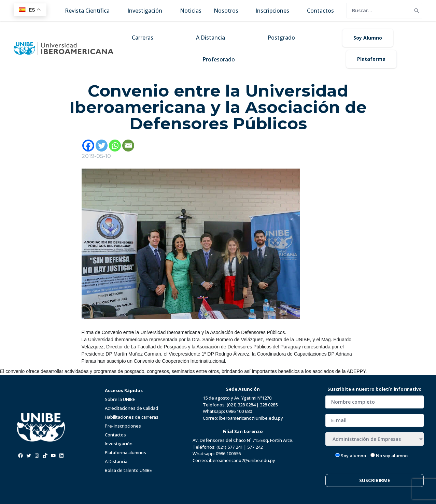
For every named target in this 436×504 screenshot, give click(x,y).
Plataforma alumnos (125, 452)
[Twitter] (102, 146)
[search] (379, 11)
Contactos (115, 435)
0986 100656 (228, 453)
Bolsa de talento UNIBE (128, 470)
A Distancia (116, 461)
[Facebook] (88, 146)
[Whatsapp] (115, 146)
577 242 (255, 447)
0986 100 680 (239, 411)
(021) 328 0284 (241, 405)
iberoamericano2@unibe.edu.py (242, 460)
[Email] (128, 146)
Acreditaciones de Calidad (131, 408)
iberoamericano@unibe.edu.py (251, 418)
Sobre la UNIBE (120, 399)
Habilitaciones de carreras (132, 417)
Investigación (119, 444)
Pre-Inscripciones (123, 426)
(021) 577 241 (230, 447)
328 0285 (269, 405)
